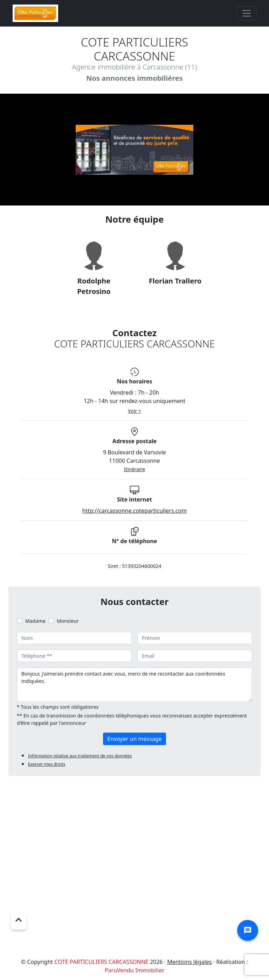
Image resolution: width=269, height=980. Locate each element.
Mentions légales (189, 962)
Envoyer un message (134, 739)
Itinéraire (134, 469)
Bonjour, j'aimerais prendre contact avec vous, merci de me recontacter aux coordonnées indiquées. (134, 685)
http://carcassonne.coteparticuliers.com (134, 511)
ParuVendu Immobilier (134, 970)
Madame (35, 621)
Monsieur (68, 621)
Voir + (134, 411)
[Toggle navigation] (247, 13)
